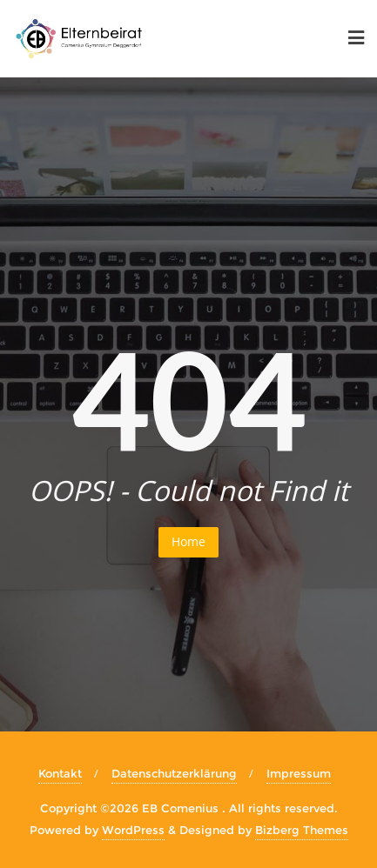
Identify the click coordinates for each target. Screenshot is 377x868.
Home (188, 541)
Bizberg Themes (302, 830)
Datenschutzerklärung (174, 773)
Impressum (299, 773)
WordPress (133, 830)
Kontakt (60, 773)
